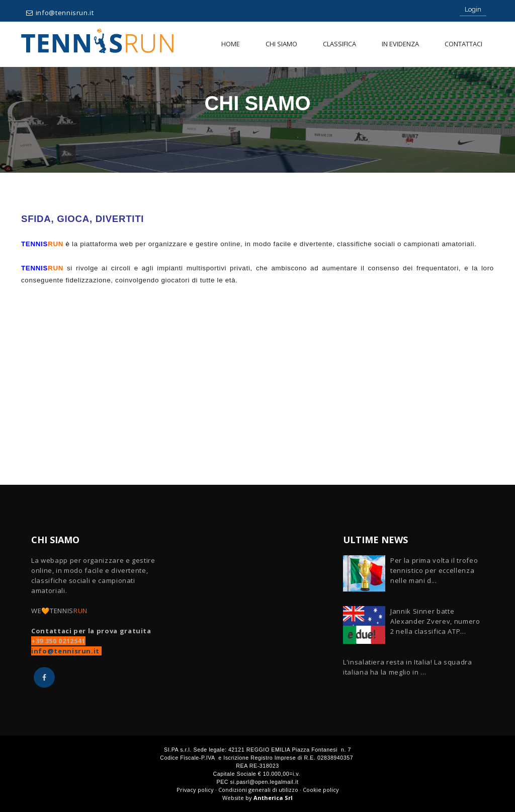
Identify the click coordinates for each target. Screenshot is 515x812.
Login (473, 9)
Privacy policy (195, 790)
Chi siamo (281, 44)
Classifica (339, 44)
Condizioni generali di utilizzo (258, 790)
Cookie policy (321, 790)
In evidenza (400, 44)
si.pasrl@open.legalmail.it (265, 782)
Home (231, 44)
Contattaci (463, 44)
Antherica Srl (273, 798)
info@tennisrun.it (65, 13)
